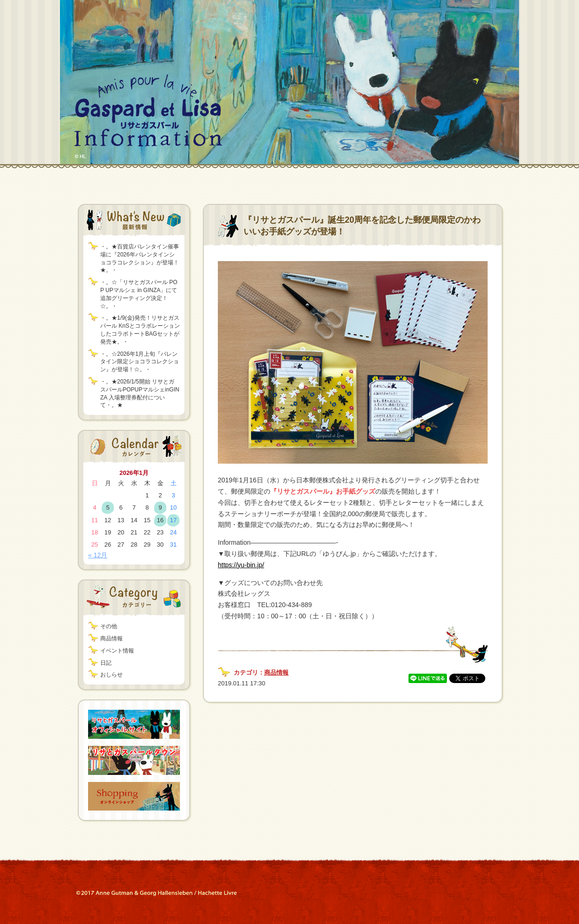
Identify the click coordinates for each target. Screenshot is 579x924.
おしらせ (111, 675)
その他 (109, 626)
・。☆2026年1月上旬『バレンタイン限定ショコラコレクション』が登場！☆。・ (140, 362)
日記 (106, 663)
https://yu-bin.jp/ (241, 565)
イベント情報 (117, 651)
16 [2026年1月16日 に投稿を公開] (160, 520)
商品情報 (111, 639)
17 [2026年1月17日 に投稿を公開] (173, 520)
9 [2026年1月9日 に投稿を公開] (160, 507)
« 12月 (98, 555)
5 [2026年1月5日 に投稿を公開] (108, 507)
